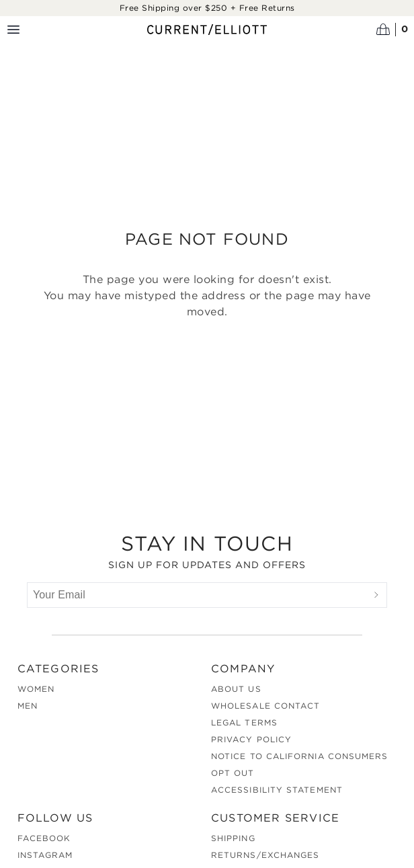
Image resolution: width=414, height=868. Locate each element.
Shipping (233, 838)
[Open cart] (392, 30)
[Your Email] (197, 595)
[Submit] (376, 595)
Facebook (44, 838)
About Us (236, 689)
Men (28, 706)
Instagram (45, 855)
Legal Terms (244, 722)
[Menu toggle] (13, 30)
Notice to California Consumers (299, 756)
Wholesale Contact (265, 706)
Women (36, 689)
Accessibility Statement (277, 790)
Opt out (233, 773)
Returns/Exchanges (265, 855)
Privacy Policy (251, 739)
